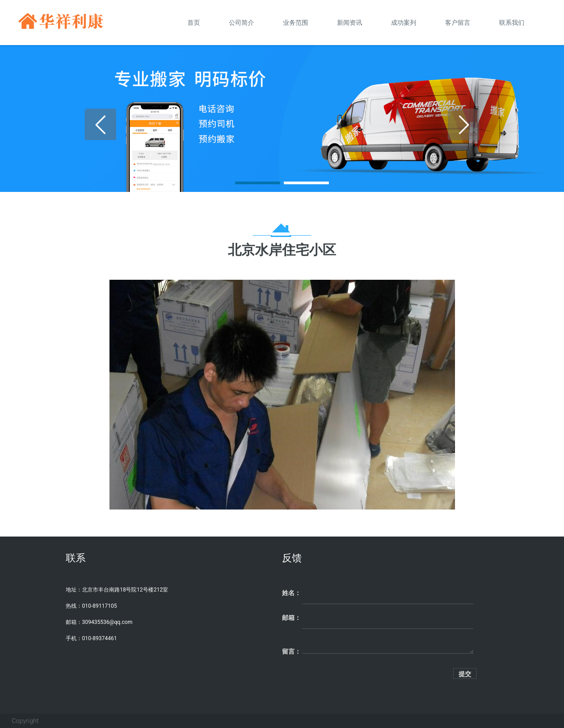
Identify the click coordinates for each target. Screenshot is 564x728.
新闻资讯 (350, 23)
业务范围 (296, 23)
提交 (465, 674)
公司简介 (241, 23)
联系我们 (512, 23)
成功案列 (404, 23)
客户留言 (458, 23)
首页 (194, 23)
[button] (258, 183)
